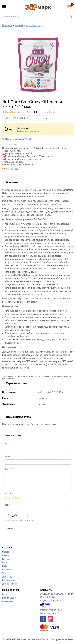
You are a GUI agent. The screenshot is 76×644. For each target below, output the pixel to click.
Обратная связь (48, 613)
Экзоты (6, 573)
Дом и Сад (7, 577)
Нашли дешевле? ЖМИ (19, 139)
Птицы (6, 563)
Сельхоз (7, 570)
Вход (5, 594)
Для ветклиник (10, 584)
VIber (43, 606)
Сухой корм (33, 25)
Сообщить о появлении (28, 131)
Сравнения (8, 601)
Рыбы (5, 566)
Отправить (12, 529)
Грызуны (7, 559)
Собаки (6, 552)
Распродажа (9, 580)
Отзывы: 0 (18, 112)
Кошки (19, 25)
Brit (36, 112)
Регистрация (9, 598)
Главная (7, 25)
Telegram (45, 604)
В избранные (12, 169)
